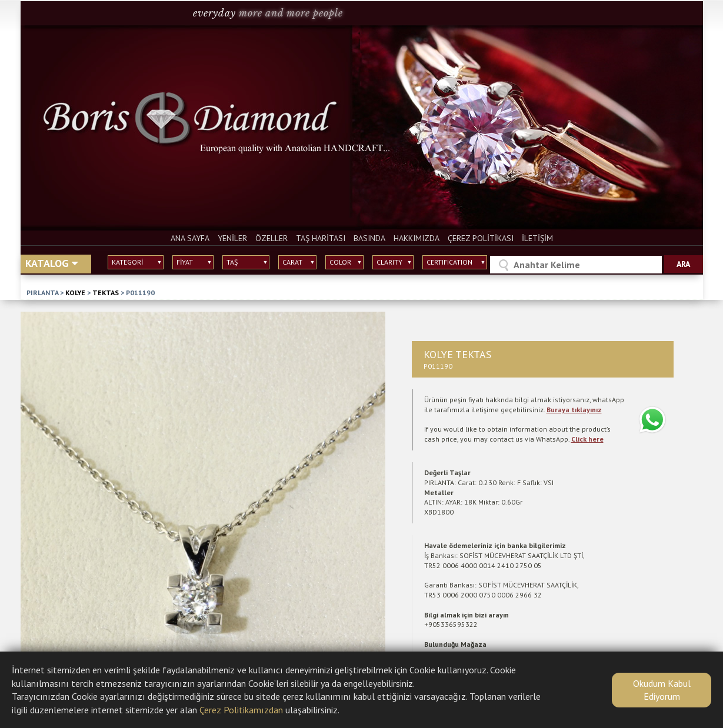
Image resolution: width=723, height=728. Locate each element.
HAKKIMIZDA (417, 238)
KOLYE (75, 293)
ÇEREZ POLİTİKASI (481, 238)
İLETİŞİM (537, 238)
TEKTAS (106, 293)
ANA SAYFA (190, 238)
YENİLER (232, 238)
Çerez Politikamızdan (241, 710)
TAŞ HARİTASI (321, 238)
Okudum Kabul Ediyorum (662, 690)
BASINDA (369, 238)
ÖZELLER (271, 238)
